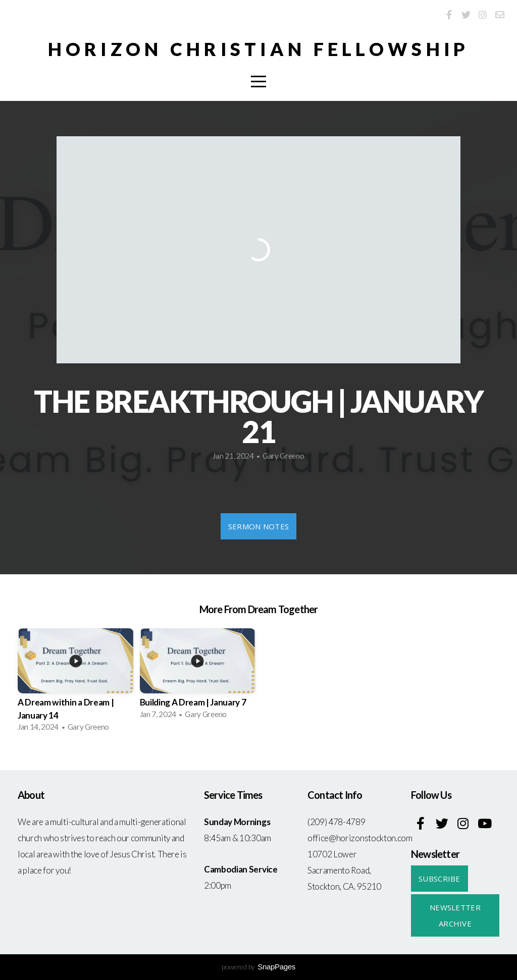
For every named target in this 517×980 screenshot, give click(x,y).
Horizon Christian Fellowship (259, 49)
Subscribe (440, 879)
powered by (258, 967)
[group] (76, 683)
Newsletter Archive (455, 915)
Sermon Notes (259, 526)
